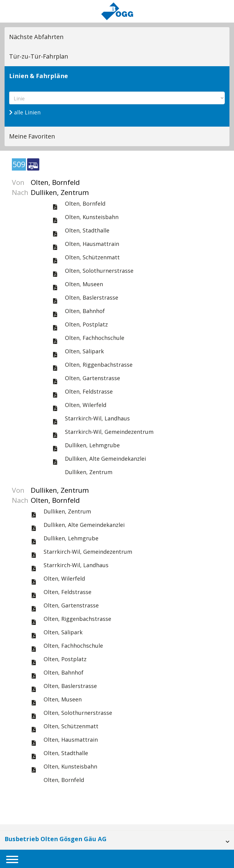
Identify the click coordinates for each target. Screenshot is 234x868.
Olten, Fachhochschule (95, 338)
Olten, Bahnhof (85, 311)
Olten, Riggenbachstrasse (99, 365)
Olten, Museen (84, 284)
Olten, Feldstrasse (89, 391)
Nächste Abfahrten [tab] (36, 37)
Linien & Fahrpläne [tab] (39, 76)
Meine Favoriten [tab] (32, 136)
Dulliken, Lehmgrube (92, 445)
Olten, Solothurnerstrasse (99, 271)
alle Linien (25, 112)
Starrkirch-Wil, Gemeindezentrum (109, 432)
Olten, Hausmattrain (92, 244)
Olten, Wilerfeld (86, 405)
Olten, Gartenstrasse (92, 378)
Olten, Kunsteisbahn (92, 217)
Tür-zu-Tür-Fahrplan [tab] (39, 56)
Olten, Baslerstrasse (92, 297)
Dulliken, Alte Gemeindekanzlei (105, 459)
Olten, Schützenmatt (92, 257)
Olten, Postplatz (86, 324)
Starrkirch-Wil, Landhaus (97, 418)
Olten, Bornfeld (85, 203)
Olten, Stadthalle (87, 230)
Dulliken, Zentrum (89, 472)
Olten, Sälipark (84, 351)
